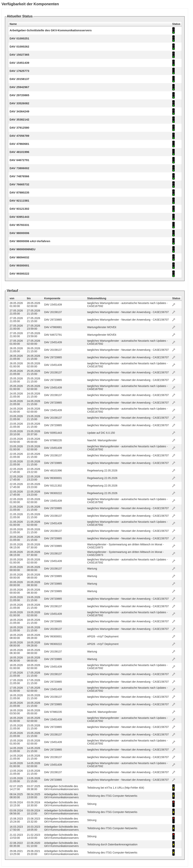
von (12, 298)
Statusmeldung (97, 298)
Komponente (52, 298)
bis (29, 298)
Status (176, 298)
